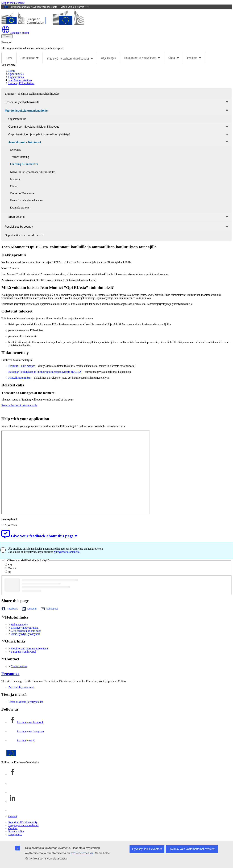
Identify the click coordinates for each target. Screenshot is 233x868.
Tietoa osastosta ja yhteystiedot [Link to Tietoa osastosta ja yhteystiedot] (26, 702)
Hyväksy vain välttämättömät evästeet (192, 849)
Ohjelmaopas (108, 58)
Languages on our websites (23, 825)
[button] (11, 609)
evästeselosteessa (82, 853)
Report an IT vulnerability (23, 822)
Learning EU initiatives (21, 83)
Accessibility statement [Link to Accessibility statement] (21, 687)
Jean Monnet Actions (20, 80)
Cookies (13, 828)
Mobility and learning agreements (30, 648)
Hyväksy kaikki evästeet (147, 849)
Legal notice (15, 835)
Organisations (16, 77)
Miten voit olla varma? (75, 7)
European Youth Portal (23, 652)
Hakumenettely (19, 625)
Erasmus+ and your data (24, 628)
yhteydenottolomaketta (67, 552)
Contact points (19, 666)
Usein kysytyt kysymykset (25, 634)
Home (9, 58)
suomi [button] (15, 33)
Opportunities (16, 74)
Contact (13, 816)
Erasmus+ (10, 674)
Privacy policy (16, 831)
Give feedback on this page (26, 631)
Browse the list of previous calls (19, 405)
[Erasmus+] (43, 24)
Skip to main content (13, 3)
